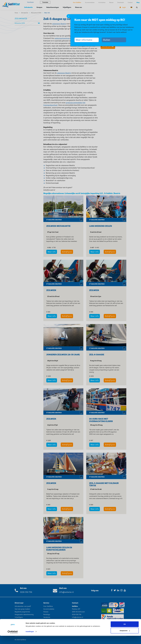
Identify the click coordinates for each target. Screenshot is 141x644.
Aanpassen (125, 639)
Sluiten (107, 40)
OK (125, 632)
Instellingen (30, 640)
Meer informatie (85, 40)
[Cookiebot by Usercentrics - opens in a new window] (13, 640)
